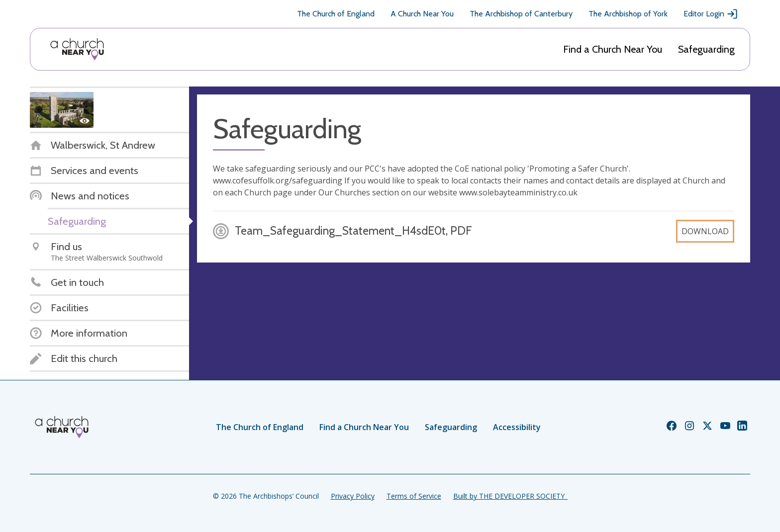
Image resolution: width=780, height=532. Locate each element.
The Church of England (336, 14)
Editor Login (711, 14)
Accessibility (517, 427)
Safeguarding (706, 49)
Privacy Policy (353, 496)
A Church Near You (422, 14)
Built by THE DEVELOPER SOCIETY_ (510, 496)
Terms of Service (414, 496)
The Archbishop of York (628, 14)
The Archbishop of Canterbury (521, 14)
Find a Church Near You (613, 49)
